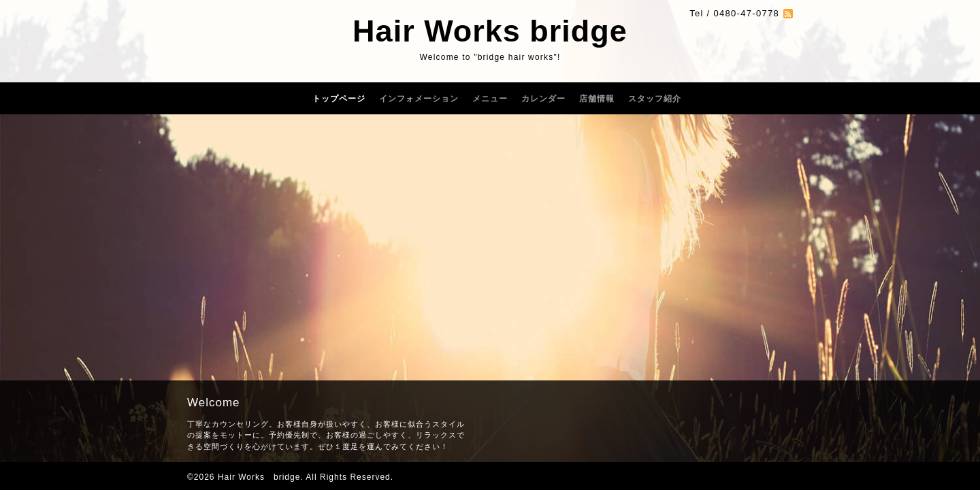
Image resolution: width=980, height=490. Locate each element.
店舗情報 (597, 99)
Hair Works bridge (490, 31)
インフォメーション (419, 99)
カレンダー (543, 99)
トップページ (339, 99)
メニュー (490, 99)
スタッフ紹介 (655, 99)
